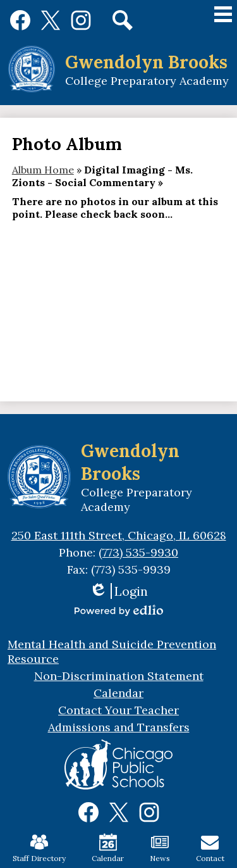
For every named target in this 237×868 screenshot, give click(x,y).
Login (118, 591)
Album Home (43, 170)
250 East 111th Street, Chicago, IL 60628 (119, 535)
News (160, 848)
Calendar (108, 848)
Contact (210, 848)
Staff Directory (39, 848)
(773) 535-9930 (138, 552)
